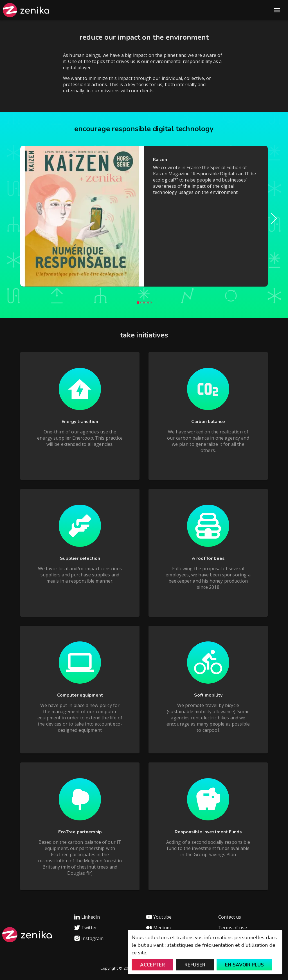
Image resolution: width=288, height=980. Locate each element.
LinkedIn (87, 917)
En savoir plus (244, 965)
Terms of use (233, 928)
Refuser (195, 965)
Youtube (159, 917)
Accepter (152, 965)
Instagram (89, 938)
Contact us (230, 917)
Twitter (86, 928)
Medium (158, 928)
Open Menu (277, 10)
